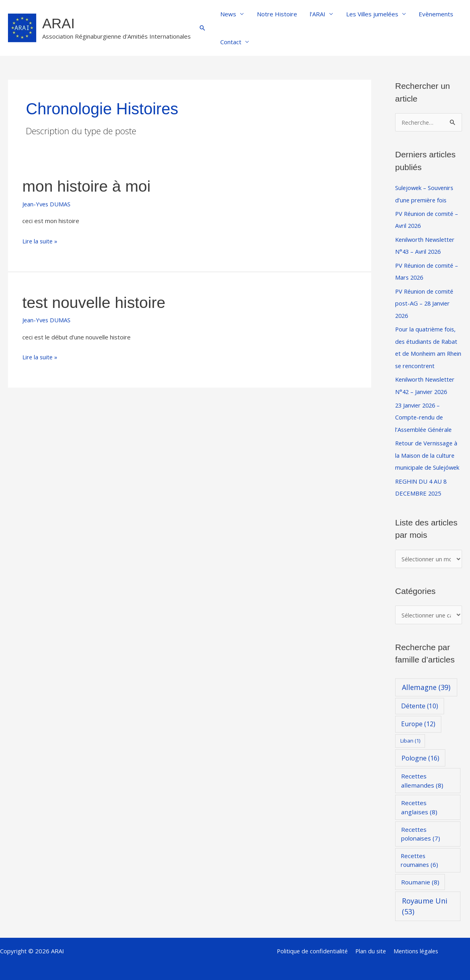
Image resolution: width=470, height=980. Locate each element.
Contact (230, 42)
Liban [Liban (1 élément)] (410, 735)
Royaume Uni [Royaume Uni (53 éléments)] (425, 901)
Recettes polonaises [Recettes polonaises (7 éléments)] (421, 828)
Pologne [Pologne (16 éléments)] (420, 753)
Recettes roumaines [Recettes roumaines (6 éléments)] (419, 855)
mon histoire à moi (87, 186)
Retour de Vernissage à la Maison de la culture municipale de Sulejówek (428, 451)
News (228, 14)
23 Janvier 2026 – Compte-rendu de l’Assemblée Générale (425, 413)
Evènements (432, 14)
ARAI (59, 23)
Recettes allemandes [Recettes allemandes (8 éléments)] (422, 775)
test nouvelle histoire (95, 302)
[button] (202, 28)
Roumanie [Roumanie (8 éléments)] (420, 876)
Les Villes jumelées (369, 14)
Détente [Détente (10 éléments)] (420, 701)
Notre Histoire (275, 14)
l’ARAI (315, 14)
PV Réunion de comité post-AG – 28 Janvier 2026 (425, 301)
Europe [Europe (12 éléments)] (418, 719)
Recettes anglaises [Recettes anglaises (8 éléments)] (419, 802)
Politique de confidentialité (312, 945)
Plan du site (371, 945)
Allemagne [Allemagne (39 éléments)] (426, 682)
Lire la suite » (40, 240)
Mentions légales (416, 945)
